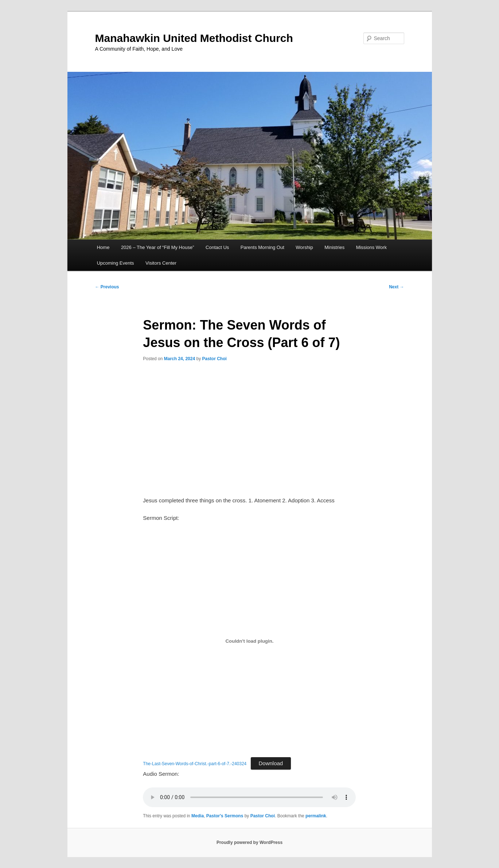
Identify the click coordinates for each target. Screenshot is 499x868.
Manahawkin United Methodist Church (194, 38)
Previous (107, 287)
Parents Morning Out (262, 247)
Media (198, 816)
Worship (304, 247)
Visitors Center (161, 263)
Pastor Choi (214, 359)
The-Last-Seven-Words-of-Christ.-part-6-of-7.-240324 (195, 764)
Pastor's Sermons (225, 816)
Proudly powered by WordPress (249, 842)
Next (396, 287)
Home (103, 247)
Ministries (334, 247)
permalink (316, 816)
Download (271, 763)
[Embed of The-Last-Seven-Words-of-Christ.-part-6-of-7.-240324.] (249, 641)
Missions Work (371, 247)
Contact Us (217, 247)
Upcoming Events (116, 263)
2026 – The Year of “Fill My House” (158, 247)
